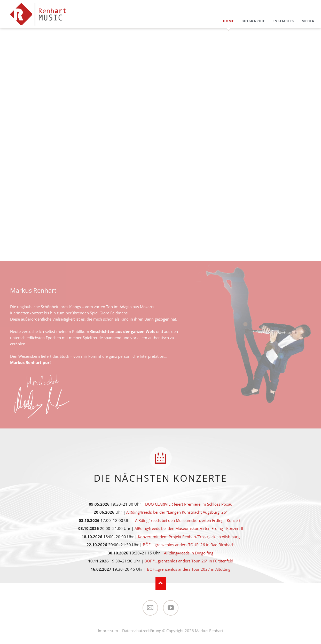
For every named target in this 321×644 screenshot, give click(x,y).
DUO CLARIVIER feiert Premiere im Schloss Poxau (189, 504)
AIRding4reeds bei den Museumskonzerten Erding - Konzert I (189, 520)
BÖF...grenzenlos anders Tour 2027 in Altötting (189, 569)
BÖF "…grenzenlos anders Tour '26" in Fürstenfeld (189, 561)
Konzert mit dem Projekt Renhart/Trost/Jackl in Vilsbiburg (189, 537)
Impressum (108, 631)
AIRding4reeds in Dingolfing (189, 553)
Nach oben (161, 583)
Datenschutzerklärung (142, 631)
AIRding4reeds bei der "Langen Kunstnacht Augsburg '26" (177, 512)
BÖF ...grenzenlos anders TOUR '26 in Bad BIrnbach (189, 545)
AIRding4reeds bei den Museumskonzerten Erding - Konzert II (189, 528)
